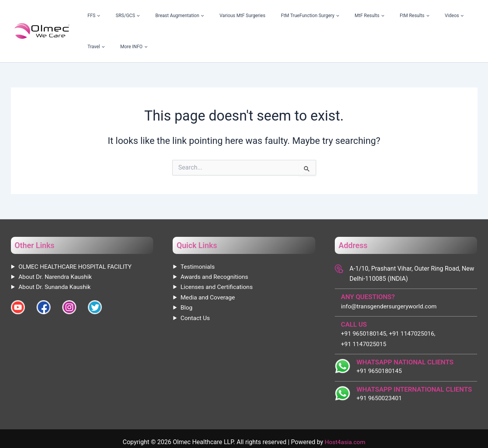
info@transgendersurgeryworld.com (391, 275)
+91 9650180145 (380, 340)
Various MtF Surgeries (241, 16)
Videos (409, 16)
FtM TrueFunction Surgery (297, 16)
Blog (187, 276)
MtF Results (346, 16)
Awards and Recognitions (216, 246)
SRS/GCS (148, 16)
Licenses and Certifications (218, 256)
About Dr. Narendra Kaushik (57, 246)
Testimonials (198, 235)
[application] (129, 16)
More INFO (458, 16)
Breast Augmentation (189, 16)
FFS (125, 16)
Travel (432, 16)
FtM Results (380, 16)
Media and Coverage (209, 266)
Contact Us (196, 287)
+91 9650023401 (380, 368)
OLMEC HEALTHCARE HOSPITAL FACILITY (77, 235)
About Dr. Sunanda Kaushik (56, 256)
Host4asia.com (345, 412)
